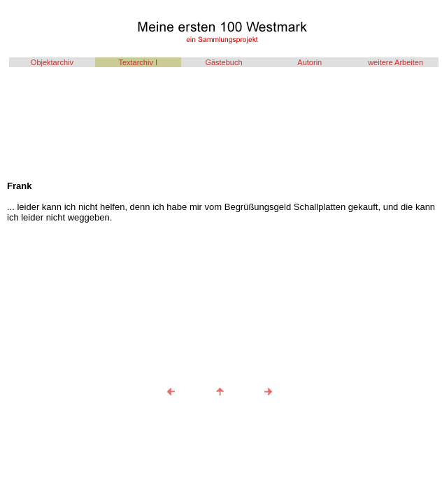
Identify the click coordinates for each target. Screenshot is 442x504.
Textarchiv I (138, 62)
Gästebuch (223, 62)
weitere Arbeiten (395, 62)
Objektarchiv (52, 62)
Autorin (309, 62)
